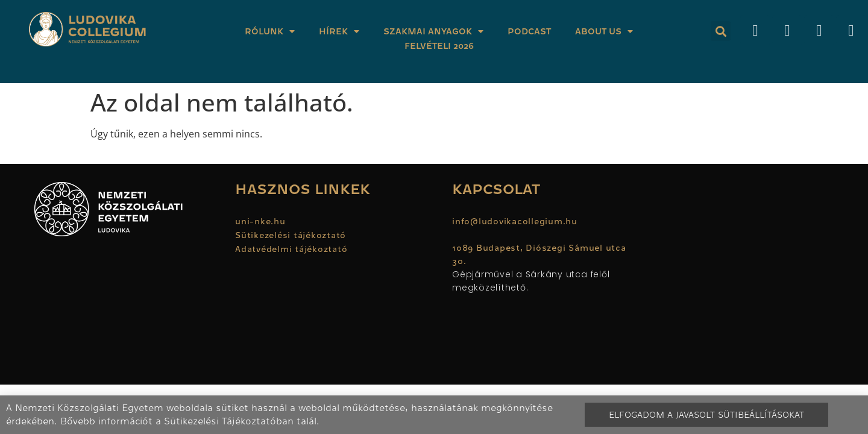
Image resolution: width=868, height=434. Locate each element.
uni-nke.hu (260, 221)
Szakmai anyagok (433, 31)
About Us (604, 31)
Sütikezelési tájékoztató (291, 235)
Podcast (529, 31)
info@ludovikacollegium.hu (516, 221)
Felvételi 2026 (439, 46)
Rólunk (270, 31)
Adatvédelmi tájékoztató (291, 249)
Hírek (339, 31)
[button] (721, 31)
